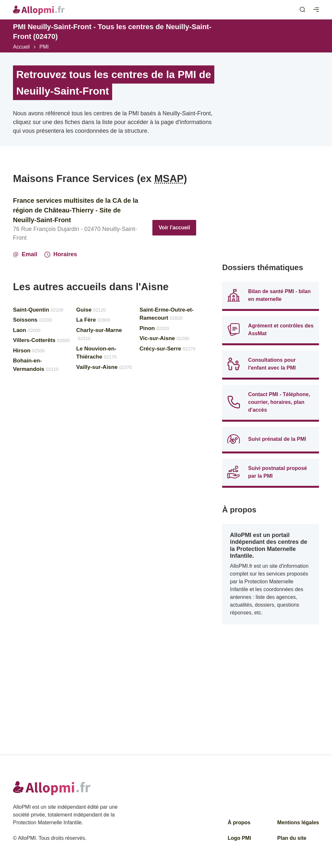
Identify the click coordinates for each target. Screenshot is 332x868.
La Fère (93, 320)
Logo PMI (239, 838)
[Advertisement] (271, 213)
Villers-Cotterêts (41, 340)
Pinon (154, 328)
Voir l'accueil (174, 228)
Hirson (29, 351)
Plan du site (292, 838)
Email (25, 254)
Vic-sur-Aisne (164, 338)
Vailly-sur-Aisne (104, 367)
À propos (239, 822)
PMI (44, 47)
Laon (27, 330)
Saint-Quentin (38, 310)
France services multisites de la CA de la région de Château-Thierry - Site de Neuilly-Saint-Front (76, 210)
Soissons (32, 320)
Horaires (61, 254)
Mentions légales (298, 822)
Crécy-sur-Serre (167, 349)
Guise (91, 310)
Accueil (21, 47)
